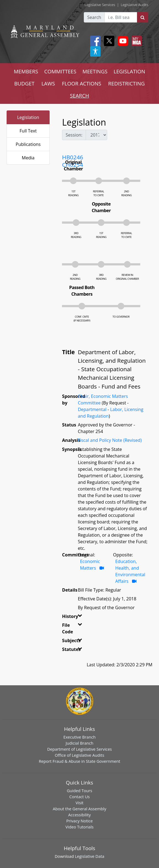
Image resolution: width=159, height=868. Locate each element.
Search (94, 17)
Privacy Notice (79, 821)
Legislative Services (100, 5)
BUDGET (24, 83)
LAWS (48, 83)
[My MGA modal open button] (136, 41)
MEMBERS (26, 71)
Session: (74, 135)
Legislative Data (90, 856)
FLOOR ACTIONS (82, 83)
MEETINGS (95, 71)
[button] (78, 617)
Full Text (28, 131)
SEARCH (79, 95)
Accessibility (80, 815)
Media (28, 158)
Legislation (28, 117)
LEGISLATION (129, 71)
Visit (79, 803)
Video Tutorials (80, 827)
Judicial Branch (79, 743)
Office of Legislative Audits (79, 755)
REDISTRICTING (127, 83)
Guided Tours (79, 791)
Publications (28, 144)
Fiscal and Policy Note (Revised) (110, 440)
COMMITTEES (60, 71)
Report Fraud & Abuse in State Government (79, 761)
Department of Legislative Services (79, 749)
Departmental (92, 409)
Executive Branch (79, 737)
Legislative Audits (134, 5)
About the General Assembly (79, 809)
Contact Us (79, 797)
